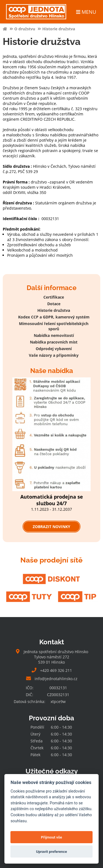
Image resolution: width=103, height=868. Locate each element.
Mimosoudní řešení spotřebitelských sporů (54, 326)
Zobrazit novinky (51, 527)
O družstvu (25, 29)
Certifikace (54, 297)
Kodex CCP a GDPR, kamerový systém (54, 317)
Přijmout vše (51, 837)
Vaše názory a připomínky (54, 355)
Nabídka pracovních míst (54, 342)
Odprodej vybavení (54, 349)
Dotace (54, 304)
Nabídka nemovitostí (54, 335)
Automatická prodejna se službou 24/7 (52, 500)
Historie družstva (54, 310)
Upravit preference (51, 851)
